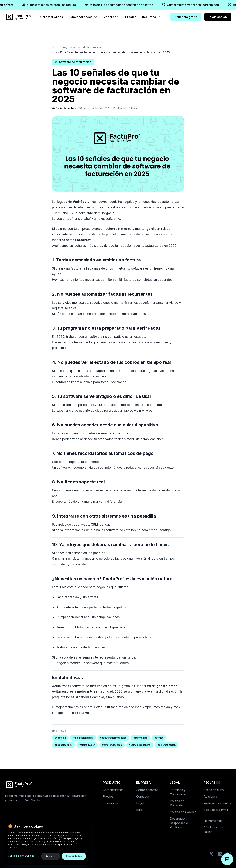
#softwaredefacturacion (113, 738)
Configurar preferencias (21, 856)
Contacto (143, 796)
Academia (210, 796)
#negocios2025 (63, 745)
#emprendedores (112, 745)
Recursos (152, 17)
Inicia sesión (218, 17)
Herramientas (213, 821)
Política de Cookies (183, 812)
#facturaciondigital (83, 738)
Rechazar (51, 856)
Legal (140, 803)
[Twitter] (211, 854)
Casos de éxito (214, 790)
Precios (131, 17)
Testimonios (111, 803)
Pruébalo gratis (186, 17)
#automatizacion (167, 745)
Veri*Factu (111, 17)
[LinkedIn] (220, 854)
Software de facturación (86, 47)
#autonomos (140, 738)
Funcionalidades (83, 17)
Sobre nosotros (147, 790)
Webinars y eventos (217, 803)
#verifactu (60, 738)
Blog (65, 47)
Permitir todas (74, 856)
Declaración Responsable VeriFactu (179, 823)
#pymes (159, 738)
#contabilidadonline (140, 745)
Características (52, 17)
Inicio (55, 47)
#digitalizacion (87, 745)
